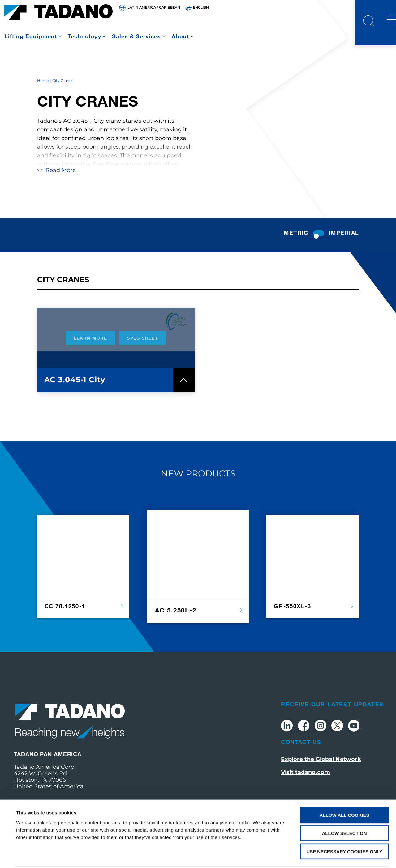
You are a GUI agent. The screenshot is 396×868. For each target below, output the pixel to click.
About (180, 36)
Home (43, 92)
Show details (260, 856)
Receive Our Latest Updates (332, 716)
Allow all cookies (344, 792)
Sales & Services (136, 36)
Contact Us (301, 753)
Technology (84, 36)
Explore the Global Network (321, 771)
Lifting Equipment (31, 36)
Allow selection (344, 810)
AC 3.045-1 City (75, 391)
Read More (56, 182)
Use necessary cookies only (344, 829)
